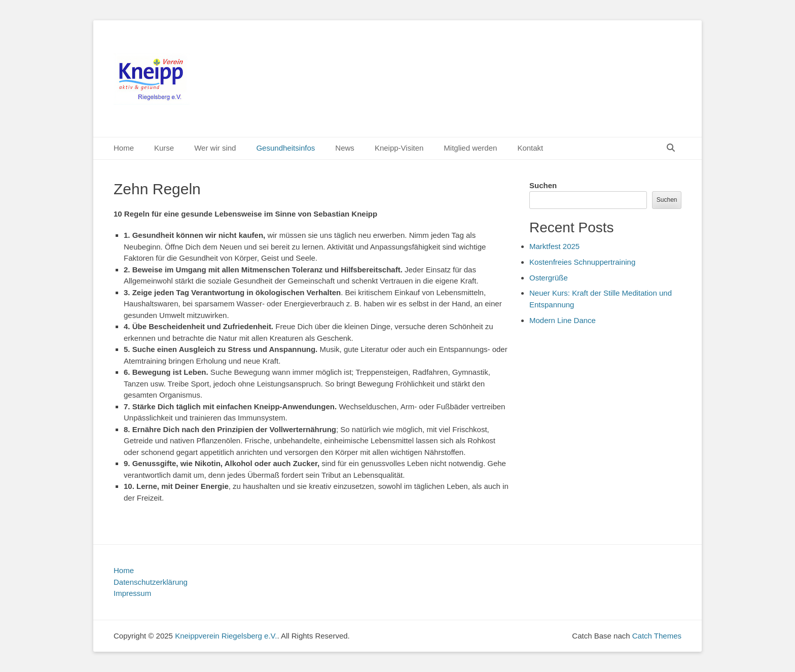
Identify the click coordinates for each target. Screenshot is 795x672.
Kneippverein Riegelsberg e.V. (226, 636)
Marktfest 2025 (554, 246)
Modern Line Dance (563, 320)
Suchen (543, 185)
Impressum (132, 593)
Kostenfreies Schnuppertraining (582, 262)
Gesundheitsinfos (285, 148)
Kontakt (530, 148)
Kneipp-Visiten (399, 148)
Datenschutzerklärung (151, 582)
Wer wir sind (215, 148)
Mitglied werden (470, 148)
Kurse (164, 148)
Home (124, 148)
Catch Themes (657, 636)
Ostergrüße (549, 278)
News (345, 148)
